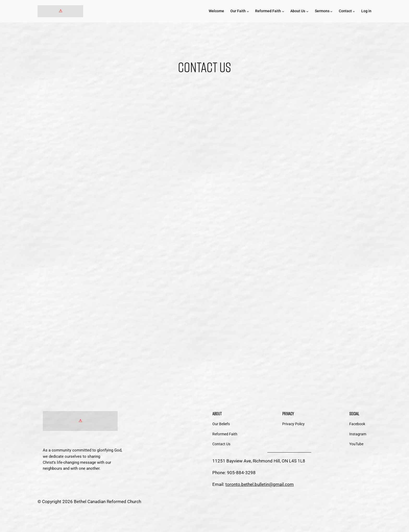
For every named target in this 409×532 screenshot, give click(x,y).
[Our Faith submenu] (248, 11)
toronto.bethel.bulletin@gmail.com (260, 484)
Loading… (204, 231)
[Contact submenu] (354, 11)
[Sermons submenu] (331, 11)
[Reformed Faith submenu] (283, 11)
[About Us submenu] (307, 11)
